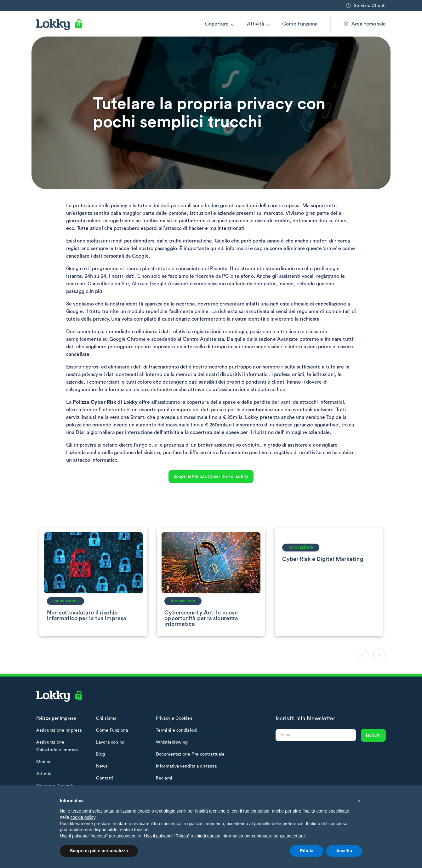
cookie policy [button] (83, 817)
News (102, 766)
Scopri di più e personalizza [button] (99, 851)
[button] (359, 801)
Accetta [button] (344, 851)
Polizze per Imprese (56, 718)
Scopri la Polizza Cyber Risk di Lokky (211, 477)
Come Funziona (300, 24)
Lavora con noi (111, 742)
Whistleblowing (172, 742)
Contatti (105, 778)
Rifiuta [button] (307, 851)
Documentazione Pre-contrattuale (190, 754)
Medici (43, 762)
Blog (100, 754)
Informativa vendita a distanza (186, 766)
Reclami (164, 778)
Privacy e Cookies (174, 718)
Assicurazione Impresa (59, 730)
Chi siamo (106, 718)
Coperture (217, 24)
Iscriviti (373, 735)
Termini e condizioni (177, 730)
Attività (255, 24)
